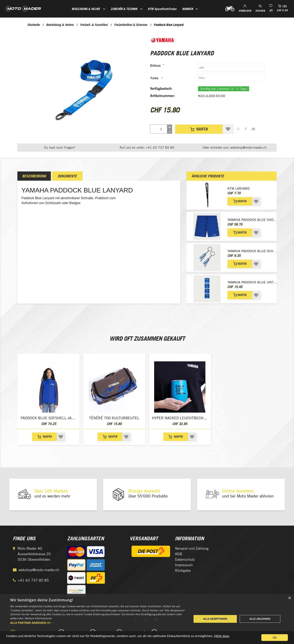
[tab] (207, 67)
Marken (188, 9)
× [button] (289, 598)
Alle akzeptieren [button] (215, 619)
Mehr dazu (222, 636)
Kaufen (199, 129)
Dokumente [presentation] (67, 176)
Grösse (155, 65)
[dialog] (147, 619)
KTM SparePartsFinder (162, 9)
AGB (179, 554)
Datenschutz (185, 559)
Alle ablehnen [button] (260, 619)
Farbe (154, 78)
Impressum (184, 565)
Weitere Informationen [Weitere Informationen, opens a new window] (39, 618)
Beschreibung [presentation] (34, 176)
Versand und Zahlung (192, 548)
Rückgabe (183, 570)
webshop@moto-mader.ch (39, 570)
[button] (99, 623)
